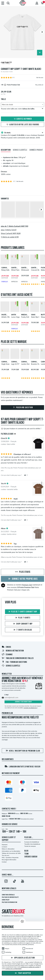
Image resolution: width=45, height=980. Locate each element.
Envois (6, 647)
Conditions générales (8, 895)
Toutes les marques (30, 846)
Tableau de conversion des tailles (18, 658)
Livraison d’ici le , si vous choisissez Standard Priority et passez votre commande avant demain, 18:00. (22, 135)
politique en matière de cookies (30, 967)
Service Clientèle (11, 666)
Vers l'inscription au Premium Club (22, 751)
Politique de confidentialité (10, 897)
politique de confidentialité (13, 969)
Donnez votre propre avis (23, 579)
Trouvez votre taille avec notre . (22, 109)
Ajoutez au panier (22, 119)
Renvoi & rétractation (13, 651)
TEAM (26, 854)
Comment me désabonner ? (31, 708)
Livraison (4, 847)
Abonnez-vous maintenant (24, 702)
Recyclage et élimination (9, 860)
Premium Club (27, 585)
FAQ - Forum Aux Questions (14, 662)
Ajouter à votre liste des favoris (22, 125)
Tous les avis (5, 855)
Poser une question (23, 408)
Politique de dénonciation (9, 902)
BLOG (26, 851)
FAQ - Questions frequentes (10, 857)
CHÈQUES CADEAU (31, 857)
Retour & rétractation (8, 849)
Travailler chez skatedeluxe (32, 844)
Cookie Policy (6, 900)
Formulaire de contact (27, 819)
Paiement (5, 845)
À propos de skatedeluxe (32, 842)
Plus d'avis (22, 572)
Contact (4, 862)
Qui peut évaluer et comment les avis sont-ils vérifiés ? (21, 429)
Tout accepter (22, 973)
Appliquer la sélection (22, 958)
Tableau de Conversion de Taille (11, 853)
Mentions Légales (9, 889)
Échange (7, 655)
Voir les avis (40, 77)
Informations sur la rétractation (11, 851)
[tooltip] (43, 85)
